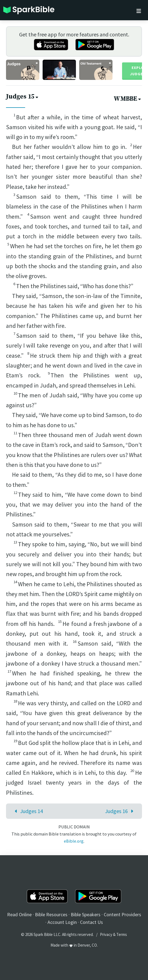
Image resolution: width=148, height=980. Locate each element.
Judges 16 (121, 811)
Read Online (19, 914)
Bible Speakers (86, 914)
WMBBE (128, 99)
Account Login (62, 922)
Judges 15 (23, 97)
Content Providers (122, 914)
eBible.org (74, 841)
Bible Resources (51, 914)
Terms (122, 934)
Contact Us (91, 922)
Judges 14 (27, 811)
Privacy (106, 934)
